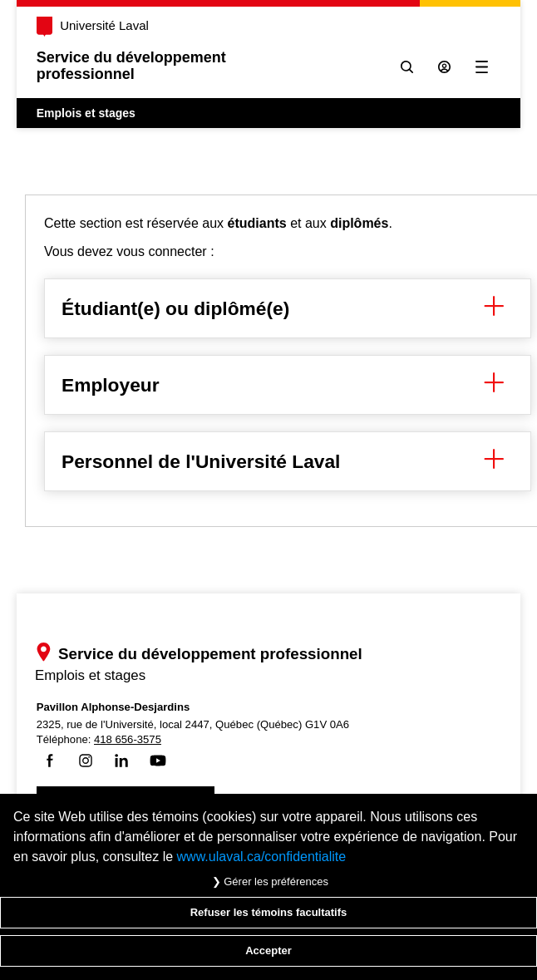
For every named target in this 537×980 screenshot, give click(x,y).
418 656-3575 (128, 739)
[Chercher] (407, 67)
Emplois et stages (86, 113)
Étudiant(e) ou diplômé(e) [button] (288, 308)
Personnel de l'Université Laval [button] (288, 461)
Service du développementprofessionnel (131, 66)
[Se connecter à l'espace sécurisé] (444, 67)
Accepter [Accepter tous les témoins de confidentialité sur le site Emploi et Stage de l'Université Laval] (268, 950)
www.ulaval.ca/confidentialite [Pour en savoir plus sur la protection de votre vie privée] (262, 857)
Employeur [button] (288, 385)
